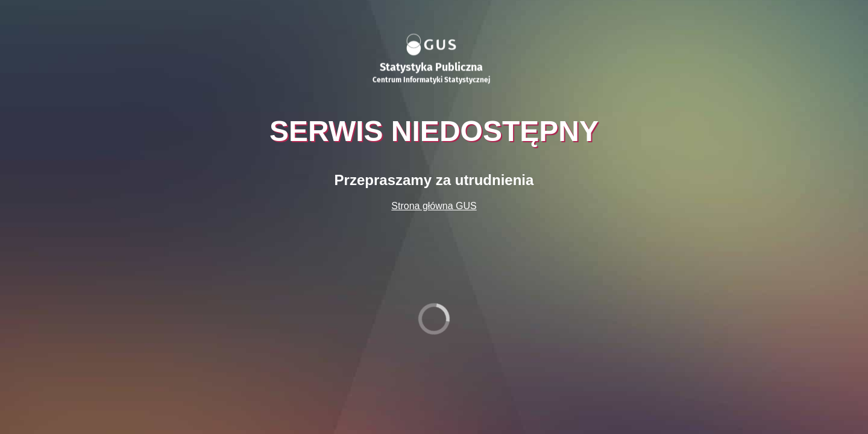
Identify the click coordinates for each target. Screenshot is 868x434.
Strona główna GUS (434, 206)
